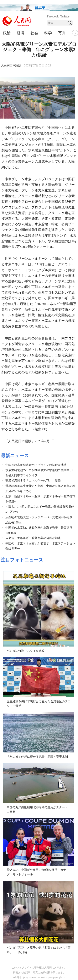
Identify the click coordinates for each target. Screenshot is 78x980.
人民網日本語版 (11, 66)
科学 (48, 33)
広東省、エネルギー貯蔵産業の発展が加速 (33, 538)
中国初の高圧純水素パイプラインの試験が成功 (36, 465)
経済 (21, 33)
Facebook (53, 17)
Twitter (65, 17)
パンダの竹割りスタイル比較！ (27, 651)
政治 (7, 33)
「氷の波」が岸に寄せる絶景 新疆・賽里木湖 (37, 757)
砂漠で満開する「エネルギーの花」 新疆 (33, 481)
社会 (34, 33)
